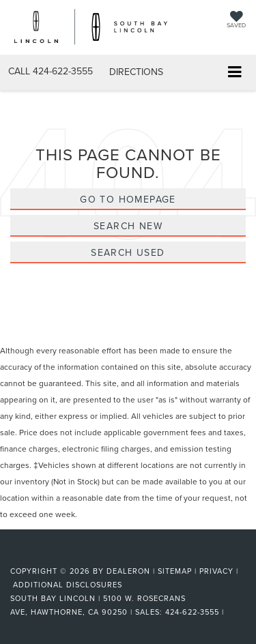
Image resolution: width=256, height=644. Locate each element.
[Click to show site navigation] (234, 73)
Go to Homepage (128, 199)
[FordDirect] (45, 555)
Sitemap (175, 571)
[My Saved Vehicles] (236, 21)
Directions (136, 72)
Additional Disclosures (68, 585)
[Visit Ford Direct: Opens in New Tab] (231, 612)
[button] (51, 71)
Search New (128, 226)
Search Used (128, 252)
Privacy (216, 571)
